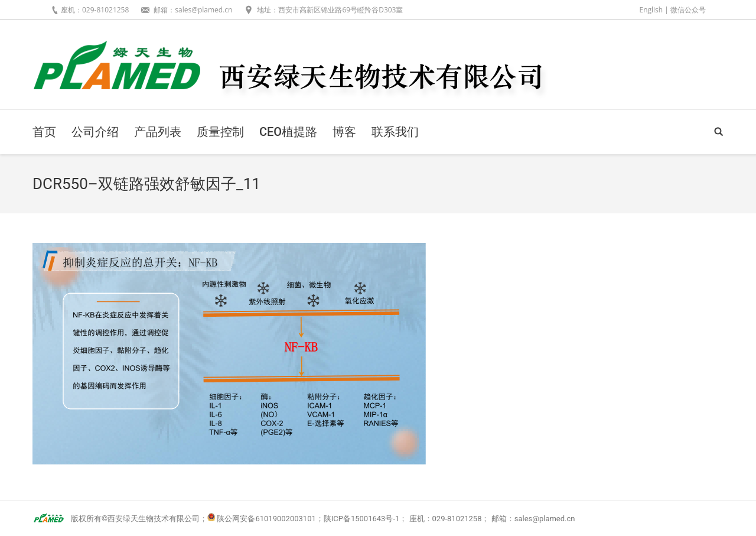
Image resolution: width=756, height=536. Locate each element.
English (651, 10)
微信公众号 (688, 10)
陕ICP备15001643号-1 (362, 519)
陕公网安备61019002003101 (266, 519)
